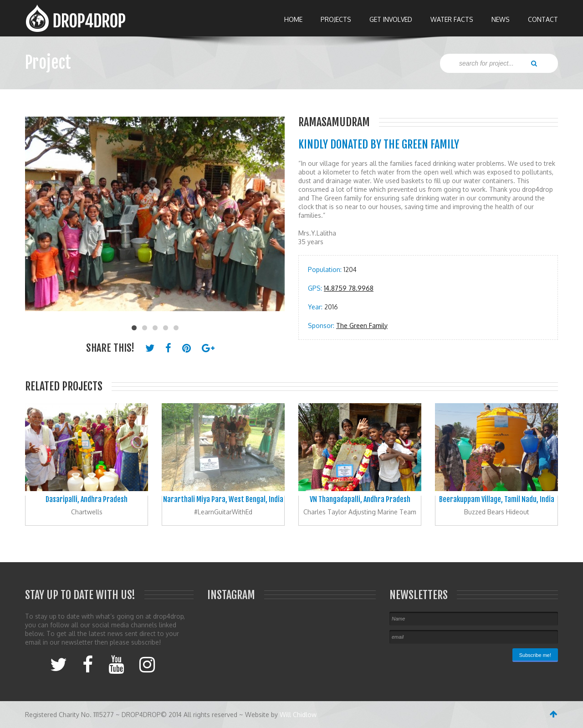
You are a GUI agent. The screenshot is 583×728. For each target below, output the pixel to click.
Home (293, 19)
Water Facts (452, 19)
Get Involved (391, 19)
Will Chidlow (298, 715)
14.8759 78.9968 (349, 288)
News (501, 19)
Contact (543, 19)
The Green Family (362, 326)
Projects (336, 19)
